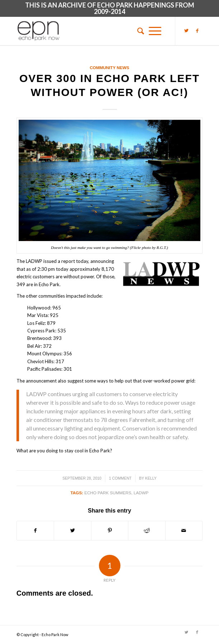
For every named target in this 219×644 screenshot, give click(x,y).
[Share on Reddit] (147, 530)
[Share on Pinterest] (110, 530)
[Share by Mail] (184, 530)
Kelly (151, 478)
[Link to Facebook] (197, 30)
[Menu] (155, 31)
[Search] (138, 31)
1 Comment (120, 478)
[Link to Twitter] (186, 30)
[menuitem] (138, 31)
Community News (109, 68)
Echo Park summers (108, 493)
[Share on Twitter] (72, 530)
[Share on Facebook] (35, 530)
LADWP (141, 493)
